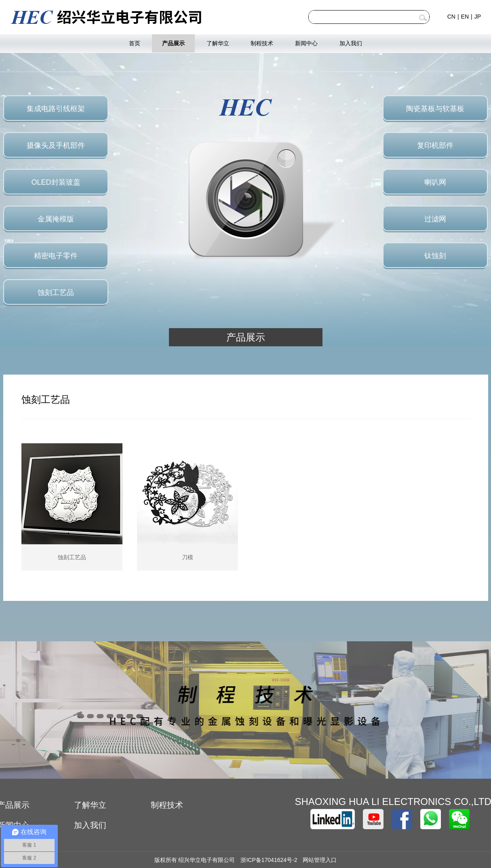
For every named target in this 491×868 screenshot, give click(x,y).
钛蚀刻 (435, 256)
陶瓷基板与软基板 (435, 109)
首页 (135, 43)
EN (465, 17)
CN (451, 17)
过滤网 (435, 219)
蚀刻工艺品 (56, 293)
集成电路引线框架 (56, 109)
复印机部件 (435, 145)
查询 (423, 18)
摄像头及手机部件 (56, 145)
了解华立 (218, 43)
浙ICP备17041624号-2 (269, 860)
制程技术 (262, 43)
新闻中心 (306, 43)
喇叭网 (435, 182)
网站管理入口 (320, 860)
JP (478, 17)
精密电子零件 (56, 256)
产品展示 (173, 43)
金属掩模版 (56, 219)
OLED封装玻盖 (56, 182)
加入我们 (351, 43)
